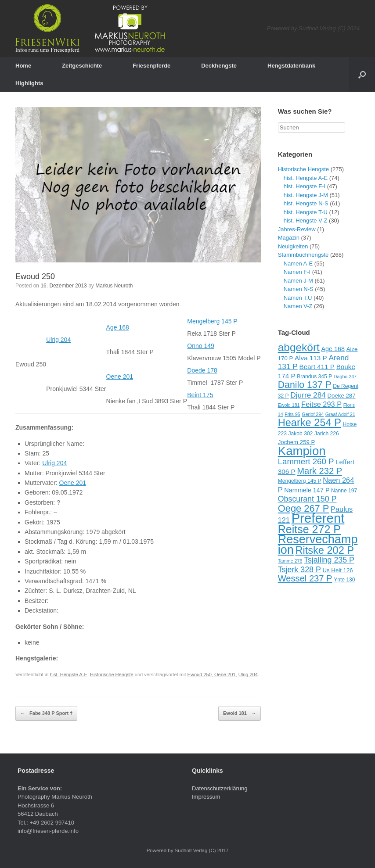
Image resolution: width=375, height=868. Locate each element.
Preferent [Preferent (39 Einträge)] (318, 518)
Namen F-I (297, 272)
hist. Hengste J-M (306, 195)
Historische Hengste (112, 674)
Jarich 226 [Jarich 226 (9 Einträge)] (327, 434)
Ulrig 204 (58, 340)
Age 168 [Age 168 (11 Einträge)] (333, 349)
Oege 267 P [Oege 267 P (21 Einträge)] (304, 508)
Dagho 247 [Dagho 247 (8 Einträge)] (345, 377)
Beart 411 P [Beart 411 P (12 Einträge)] (317, 367)
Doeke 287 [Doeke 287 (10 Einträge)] (341, 396)
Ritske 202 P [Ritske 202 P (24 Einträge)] (325, 550)
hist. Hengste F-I (305, 186)
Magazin (289, 238)
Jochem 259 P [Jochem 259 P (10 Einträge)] (297, 442)
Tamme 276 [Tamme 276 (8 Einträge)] (290, 561)
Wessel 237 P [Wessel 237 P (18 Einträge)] (305, 578)
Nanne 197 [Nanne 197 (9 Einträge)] (344, 491)
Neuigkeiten (293, 246)
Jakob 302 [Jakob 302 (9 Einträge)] (301, 434)
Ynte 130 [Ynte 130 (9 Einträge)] (344, 580)
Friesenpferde (151, 66)
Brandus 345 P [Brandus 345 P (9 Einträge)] (314, 377)
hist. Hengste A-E (68, 674)
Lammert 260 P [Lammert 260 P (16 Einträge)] (306, 461)
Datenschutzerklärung (220, 788)
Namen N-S (299, 289)
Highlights (29, 83)
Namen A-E (298, 264)
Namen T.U (298, 298)
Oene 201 (120, 377)
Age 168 (118, 327)
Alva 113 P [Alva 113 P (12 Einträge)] (311, 358)
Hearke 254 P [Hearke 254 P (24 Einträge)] (310, 423)
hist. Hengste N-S (306, 203)
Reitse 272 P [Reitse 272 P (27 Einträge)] (309, 529)
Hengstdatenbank (291, 66)
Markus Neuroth (114, 286)
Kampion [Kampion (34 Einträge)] (302, 451)
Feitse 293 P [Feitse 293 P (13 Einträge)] (321, 404)
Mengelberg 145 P (212, 321)
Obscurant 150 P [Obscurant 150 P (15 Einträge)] (307, 499)
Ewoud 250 (35, 276)
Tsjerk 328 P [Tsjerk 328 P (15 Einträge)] (299, 570)
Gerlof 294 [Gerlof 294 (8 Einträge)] (313, 414)
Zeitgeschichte (82, 66)
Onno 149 (201, 346)
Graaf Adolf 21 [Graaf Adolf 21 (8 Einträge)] (340, 414)
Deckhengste (219, 66)
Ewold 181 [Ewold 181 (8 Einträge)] (289, 405)
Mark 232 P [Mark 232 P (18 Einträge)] (319, 471)
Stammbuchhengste (303, 255)
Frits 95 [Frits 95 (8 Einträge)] (292, 414)
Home (23, 66)
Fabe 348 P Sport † (46, 714)
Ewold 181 (240, 714)
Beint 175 (200, 395)
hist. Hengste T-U (306, 212)
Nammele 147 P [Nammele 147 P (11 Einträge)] (307, 490)
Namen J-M (298, 281)
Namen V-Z (298, 306)
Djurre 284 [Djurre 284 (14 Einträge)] (308, 395)
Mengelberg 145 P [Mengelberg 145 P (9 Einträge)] (300, 481)
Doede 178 (202, 370)
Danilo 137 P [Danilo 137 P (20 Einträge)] (305, 385)
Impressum (206, 797)
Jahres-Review (297, 229)
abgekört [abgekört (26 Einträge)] (299, 347)
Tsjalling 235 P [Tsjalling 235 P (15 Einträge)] (329, 560)
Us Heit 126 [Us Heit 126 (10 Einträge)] (337, 570)
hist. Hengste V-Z (306, 221)
